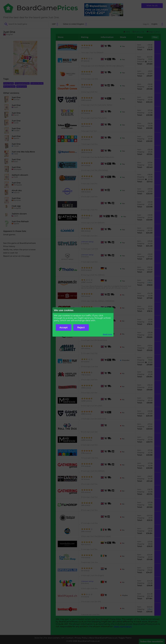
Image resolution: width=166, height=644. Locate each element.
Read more (108, 334)
